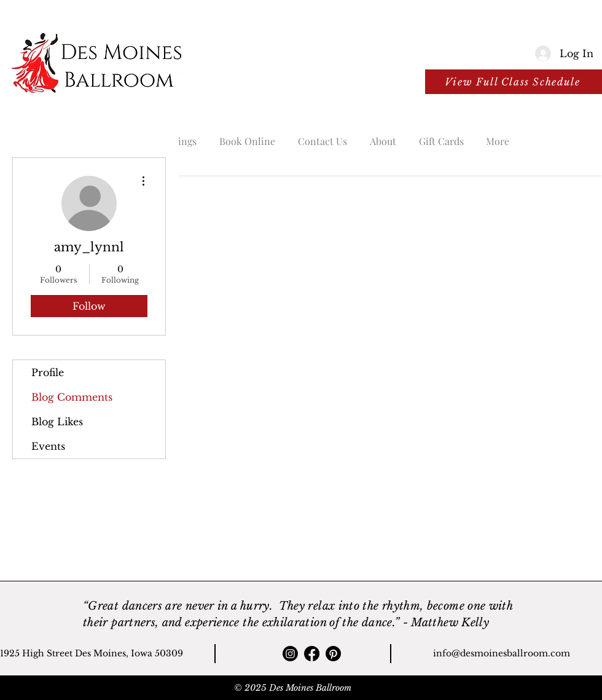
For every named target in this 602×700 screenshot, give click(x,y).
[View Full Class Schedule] (514, 82)
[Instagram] (290, 654)
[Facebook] (312, 654)
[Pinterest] (333, 654)
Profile (48, 372)
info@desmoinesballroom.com (502, 653)
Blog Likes (57, 422)
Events (48, 446)
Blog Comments (72, 397)
